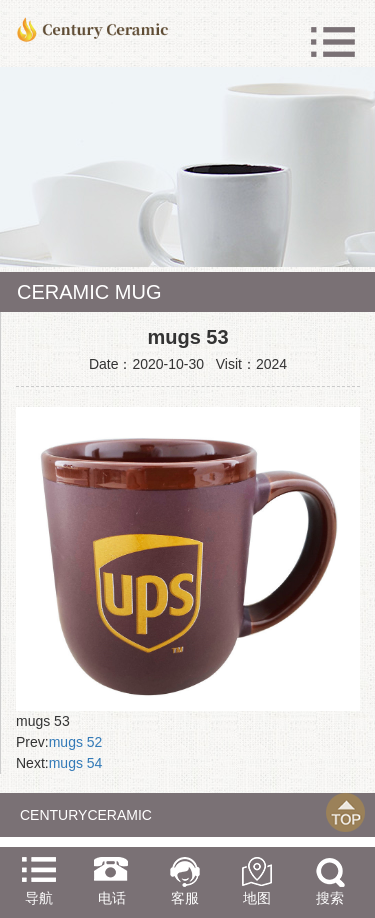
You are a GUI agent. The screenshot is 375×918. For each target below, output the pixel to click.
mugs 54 (76, 763)
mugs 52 (76, 742)
